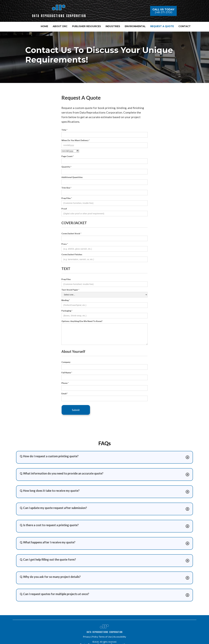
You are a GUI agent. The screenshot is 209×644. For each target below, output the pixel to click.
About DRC (60, 26)
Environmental (135, 26)
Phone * (65, 383)
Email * (65, 393)
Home (44, 26)
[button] (86, 27)
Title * (64, 130)
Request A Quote (162, 26)
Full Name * (67, 373)
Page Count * (68, 156)
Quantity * (66, 167)
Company (66, 362)
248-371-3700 (163, 12)
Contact (185, 26)
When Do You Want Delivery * (76, 140)
